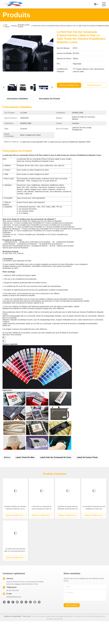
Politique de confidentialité (12, 616)
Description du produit (49, 99)
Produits (14, 26)
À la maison (7, 26)
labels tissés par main (25, 457)
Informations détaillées (17, 99)
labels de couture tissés (87, 457)
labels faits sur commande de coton (56, 457)
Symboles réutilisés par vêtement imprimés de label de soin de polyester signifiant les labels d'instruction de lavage (15, 508)
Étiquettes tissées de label (24, 26)
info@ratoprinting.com (14, 597)
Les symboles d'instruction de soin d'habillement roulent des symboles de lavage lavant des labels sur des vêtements (94, 508)
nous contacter (72, 605)
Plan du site (27, 616)
